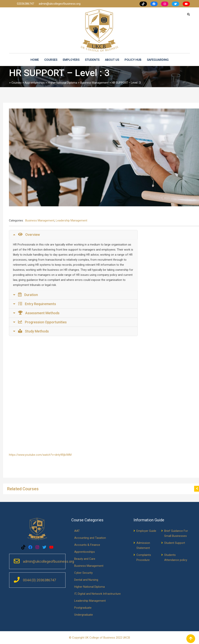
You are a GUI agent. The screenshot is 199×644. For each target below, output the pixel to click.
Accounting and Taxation (90, 538)
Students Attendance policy (176, 557)
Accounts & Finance (87, 545)
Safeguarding (158, 60)
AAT (77, 531)
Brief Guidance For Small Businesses (176, 533)
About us (112, 60)
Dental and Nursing (86, 580)
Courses (51, 60)
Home (35, 60)
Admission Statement (143, 545)
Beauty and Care (85, 559)
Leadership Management (72, 220)
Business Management (40, 220)
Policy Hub (133, 60)
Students (92, 60)
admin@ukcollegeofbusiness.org (60, 4)
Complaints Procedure (144, 557)
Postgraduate (83, 608)
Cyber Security (83, 573)
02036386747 (26, 4)
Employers (71, 60)
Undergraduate (84, 615)
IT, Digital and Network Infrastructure (97, 594)
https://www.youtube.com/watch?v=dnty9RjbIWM (40, 455)
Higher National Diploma (89, 587)
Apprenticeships (85, 552)
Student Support (175, 543)
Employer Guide (146, 531)
